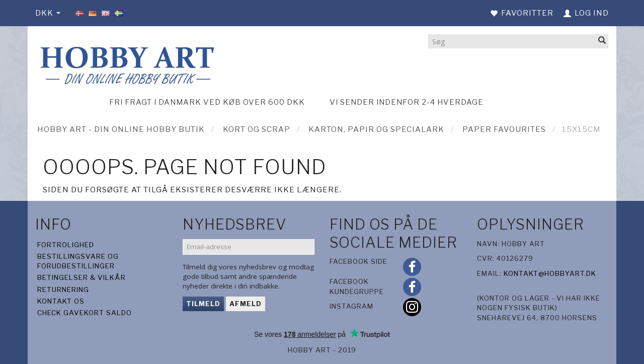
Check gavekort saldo (85, 313)
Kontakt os (61, 301)
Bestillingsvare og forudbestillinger (78, 261)
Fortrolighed (66, 245)
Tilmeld (203, 304)
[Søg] (602, 41)
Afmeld (246, 304)
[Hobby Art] (126, 64)
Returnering (63, 289)
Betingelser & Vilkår (82, 277)
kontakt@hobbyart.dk (550, 273)
